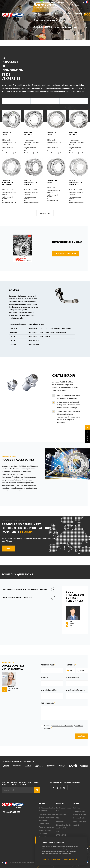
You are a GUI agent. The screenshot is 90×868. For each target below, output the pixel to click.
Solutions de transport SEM (64, 809)
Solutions (52, 14)
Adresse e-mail (47, 665)
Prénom (44, 677)
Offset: (4, 145)
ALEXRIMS (60, 821)
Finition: (4, 140)
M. (71, 670)
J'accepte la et (63, 727)
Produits (67, 14)
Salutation (70, 665)
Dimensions (7, 101)
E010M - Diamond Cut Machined (76, 182)
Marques (81, 14)
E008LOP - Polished (74, 134)
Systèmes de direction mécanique (47, 809)
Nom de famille (72, 677)
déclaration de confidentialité (63, 726)
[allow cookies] (70, 859)
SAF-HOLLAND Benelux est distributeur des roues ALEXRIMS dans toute (27, 528)
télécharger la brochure (66, 254)
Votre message (47, 703)
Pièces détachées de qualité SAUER (63, 826)
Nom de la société (49, 690)
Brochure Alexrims (67, 242)
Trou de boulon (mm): (8, 153)
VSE (58, 818)
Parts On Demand (49, 2)
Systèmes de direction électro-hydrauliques (47, 816)
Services (37, 2)
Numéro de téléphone (75, 690)
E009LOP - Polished (29, 134)
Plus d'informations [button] (65, 854)
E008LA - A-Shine (52, 134)
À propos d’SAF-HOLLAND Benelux (50, 20)
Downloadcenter (43, 27)
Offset (34, 101)
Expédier (82, 736)
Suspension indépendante (44, 822)
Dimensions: (5, 143)
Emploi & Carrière (51, 7)
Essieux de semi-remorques (45, 832)
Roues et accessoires (46, 827)
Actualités (38, 7)
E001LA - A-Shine (52, 181)
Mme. (83, 670)
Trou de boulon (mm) (67, 101)
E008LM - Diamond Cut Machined (8, 182)
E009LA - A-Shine (7, 134)
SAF (58, 831)
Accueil (38, 14)
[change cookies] (52, 859)
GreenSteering (61, 814)
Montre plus (45, 213)
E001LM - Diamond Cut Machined (31, 182)
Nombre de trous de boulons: (7, 148)
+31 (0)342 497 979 (11, 812)
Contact (61, 2)
